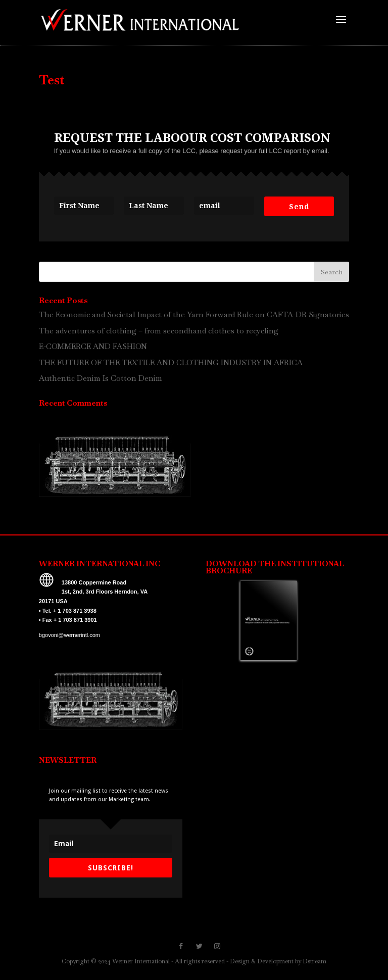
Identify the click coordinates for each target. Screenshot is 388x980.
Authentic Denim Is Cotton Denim (101, 378)
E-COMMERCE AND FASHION (93, 346)
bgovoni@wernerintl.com (69, 635)
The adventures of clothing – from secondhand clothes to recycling (159, 331)
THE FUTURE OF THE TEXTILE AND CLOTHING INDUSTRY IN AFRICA (171, 362)
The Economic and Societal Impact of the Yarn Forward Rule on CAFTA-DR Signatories (194, 314)
